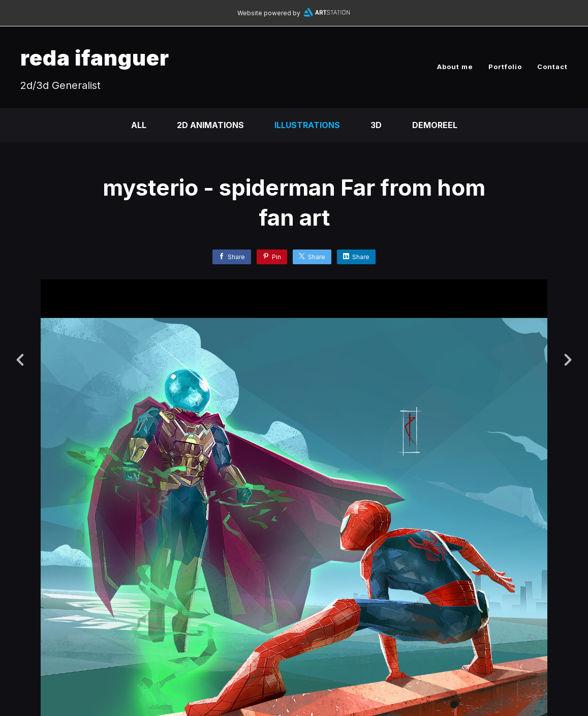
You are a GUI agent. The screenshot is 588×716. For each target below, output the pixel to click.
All (139, 125)
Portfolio (505, 67)
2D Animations (210, 125)
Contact (552, 67)
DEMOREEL (435, 125)
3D (376, 125)
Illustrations (307, 125)
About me (455, 67)
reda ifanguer (95, 58)
